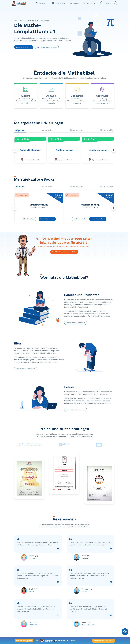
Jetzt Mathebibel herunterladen (64, 252)
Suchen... (42, 3)
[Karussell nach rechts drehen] (114, 150)
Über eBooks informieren (76, 323)
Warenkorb (89, 3)
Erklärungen (58, 3)
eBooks (74, 3)
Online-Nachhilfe (109, 3)
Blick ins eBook (29, 219)
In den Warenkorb (47, 219)
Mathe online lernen (24, 47)
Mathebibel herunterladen (47, 47)
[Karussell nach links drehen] (15, 150)
